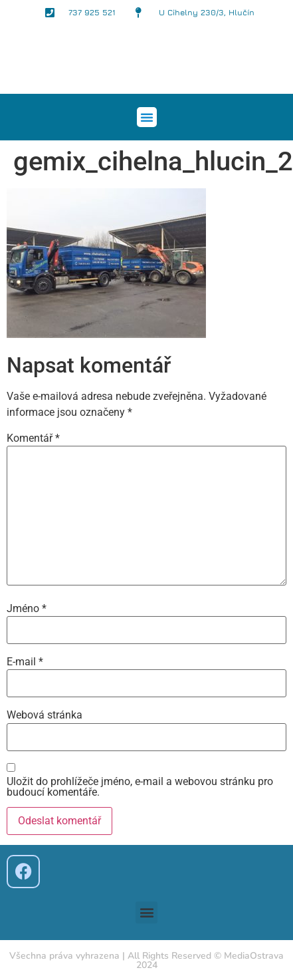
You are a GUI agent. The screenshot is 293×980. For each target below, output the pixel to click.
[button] (147, 117)
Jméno (27, 609)
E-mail (25, 662)
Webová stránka (45, 715)
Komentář (33, 438)
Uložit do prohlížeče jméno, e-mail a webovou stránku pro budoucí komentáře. (140, 787)
